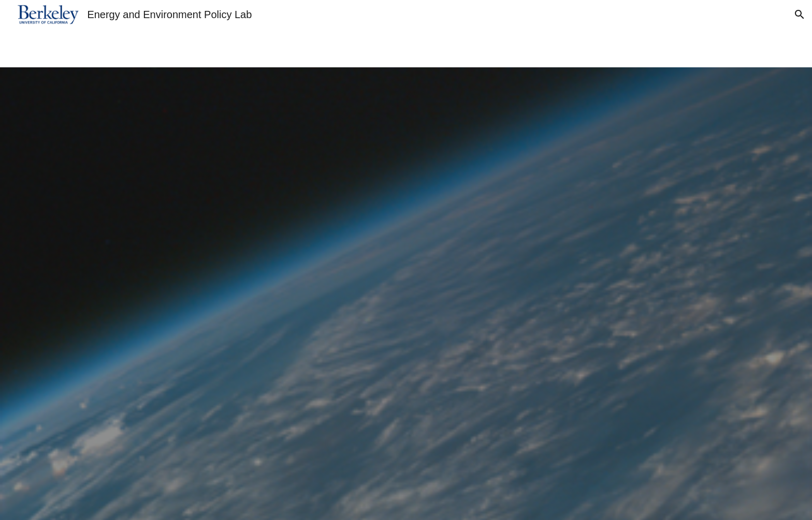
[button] (800, 15)
